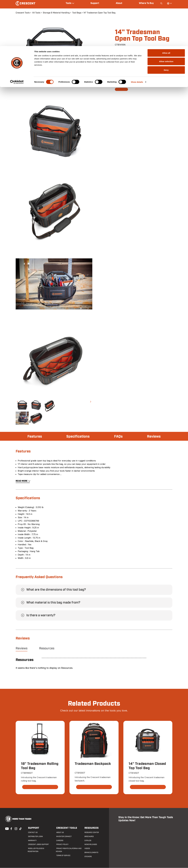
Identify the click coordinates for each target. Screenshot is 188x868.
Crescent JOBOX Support (38, 845)
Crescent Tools (66, 828)
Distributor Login (35, 836)
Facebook (11, 829)
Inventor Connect (64, 836)
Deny (166, 24)
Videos (87, 848)
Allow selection (166, 15)
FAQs (119, 437)
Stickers (88, 857)
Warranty (32, 841)
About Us (60, 832)
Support (33, 828)
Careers (59, 841)
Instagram (16, 829)
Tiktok (20, 829)
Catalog (87, 841)
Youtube (6, 829)
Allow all (166, 7)
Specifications (78, 437)
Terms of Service (63, 855)
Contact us (32, 832)
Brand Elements (91, 853)
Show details (137, 36)
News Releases (90, 845)
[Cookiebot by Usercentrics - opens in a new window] (17, 36)
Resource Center (91, 832)
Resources (47, 648)
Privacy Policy (62, 845)
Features (35, 437)
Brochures (89, 836)
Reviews (154, 437)
